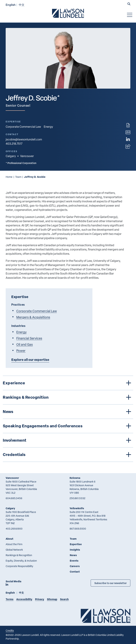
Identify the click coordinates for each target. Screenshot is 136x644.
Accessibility (24, 599)
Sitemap (52, 599)
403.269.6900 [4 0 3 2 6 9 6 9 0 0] (14, 529)
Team (18, 177)
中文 (22, 5)
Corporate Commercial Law (23, 127)
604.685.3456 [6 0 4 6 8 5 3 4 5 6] (14, 498)
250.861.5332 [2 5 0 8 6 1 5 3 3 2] (77, 498)
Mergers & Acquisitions (33, 317)
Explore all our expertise (30, 360)
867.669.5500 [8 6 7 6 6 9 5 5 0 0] (78, 529)
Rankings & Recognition (19, 555)
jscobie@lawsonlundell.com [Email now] (24, 139)
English (11, 5)
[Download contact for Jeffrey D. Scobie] (128, 132)
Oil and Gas (25, 344)
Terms (10, 599)
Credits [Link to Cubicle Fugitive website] (10, 630)
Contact (75, 572)
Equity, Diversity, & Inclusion (21, 561)
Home (9, 177)
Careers (75, 566)
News (73, 555)
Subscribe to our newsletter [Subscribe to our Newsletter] (110, 583)
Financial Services (29, 338)
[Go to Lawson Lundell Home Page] (68, 13)
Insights (75, 550)
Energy (48, 127)
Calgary (10, 508)
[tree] (68, 419)
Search (64, 599)
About (9, 539)
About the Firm (14, 544)
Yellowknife (77, 508)
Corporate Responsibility (19, 566)
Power (21, 350)
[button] (129, 4)
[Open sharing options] (128, 146)
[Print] (128, 125)
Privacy (40, 599)
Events (74, 561)
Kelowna (75, 478)
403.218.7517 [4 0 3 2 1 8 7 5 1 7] (14, 144)
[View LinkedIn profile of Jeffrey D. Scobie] (128, 139)
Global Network (14, 550)
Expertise (76, 544)
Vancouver (12, 478)
